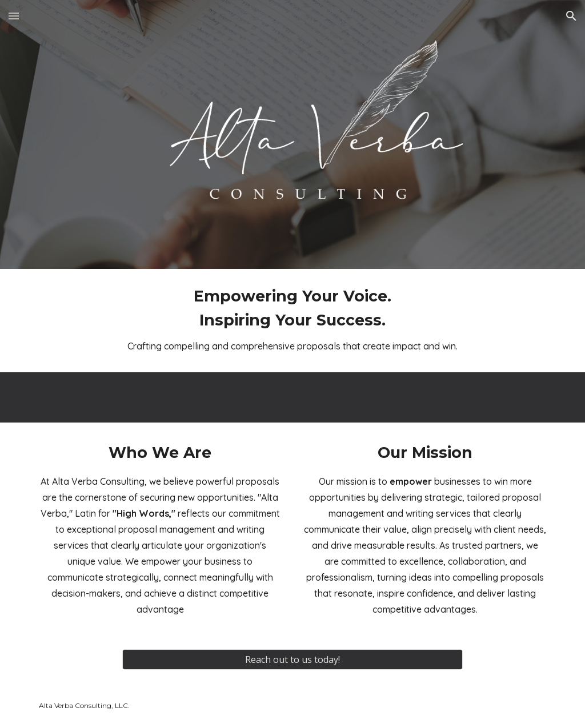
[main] (292, 321)
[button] (14, 16)
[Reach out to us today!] (292, 659)
